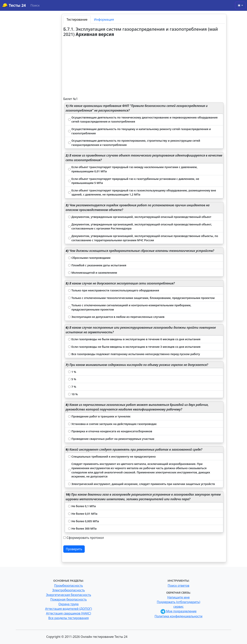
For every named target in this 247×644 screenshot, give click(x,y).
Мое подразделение (179, 611)
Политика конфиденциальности (178, 616)
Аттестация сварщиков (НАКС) (69, 613)
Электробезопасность (68, 590)
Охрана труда (69, 604)
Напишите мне (178, 597)
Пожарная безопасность (68, 599)
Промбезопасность (69, 586)
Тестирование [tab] (77, 19)
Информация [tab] (104, 19)
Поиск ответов (178, 586)
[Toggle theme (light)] (240, 5)
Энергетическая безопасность (69, 595)
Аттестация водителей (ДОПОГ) (69, 609)
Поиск (35, 5)
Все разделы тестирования (68, 618)
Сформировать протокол (85, 538)
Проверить (74, 549)
